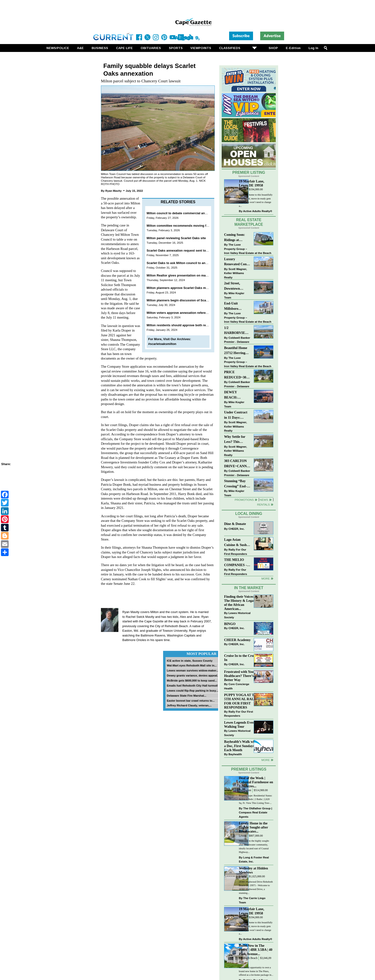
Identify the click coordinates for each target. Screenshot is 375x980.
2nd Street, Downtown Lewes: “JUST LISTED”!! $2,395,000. (235, 286)
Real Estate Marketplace (249, 222)
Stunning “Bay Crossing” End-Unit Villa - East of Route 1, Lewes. (236, 484)
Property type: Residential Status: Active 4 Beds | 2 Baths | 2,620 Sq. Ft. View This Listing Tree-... (256, 799)
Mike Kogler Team (234, 295)
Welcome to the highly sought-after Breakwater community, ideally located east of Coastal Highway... (254, 846)
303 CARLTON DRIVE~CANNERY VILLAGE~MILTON (237, 464)
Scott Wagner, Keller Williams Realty (236, 273)
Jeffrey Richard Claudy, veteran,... (189, 705)
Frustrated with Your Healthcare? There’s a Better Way (240, 676)
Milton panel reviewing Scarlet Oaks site (176, 238)
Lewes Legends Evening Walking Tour (242, 724)
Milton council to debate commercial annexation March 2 (188, 213)
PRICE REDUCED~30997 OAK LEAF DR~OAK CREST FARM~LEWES (237, 375)
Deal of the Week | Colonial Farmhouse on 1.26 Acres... (256, 782)
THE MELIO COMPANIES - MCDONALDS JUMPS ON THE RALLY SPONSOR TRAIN (237, 563)
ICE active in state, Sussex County (190, 661)
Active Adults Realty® (258, 211)
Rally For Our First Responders (236, 552)
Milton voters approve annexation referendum (180, 313)
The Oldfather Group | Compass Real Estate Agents (256, 812)
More (266, 578)
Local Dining (249, 514)
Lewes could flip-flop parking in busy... (192, 690)
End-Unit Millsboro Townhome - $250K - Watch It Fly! (237, 306)
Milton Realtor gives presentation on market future (184, 275)
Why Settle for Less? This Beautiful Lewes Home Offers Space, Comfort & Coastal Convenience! (237, 440)
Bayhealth (235, 754)
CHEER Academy (237, 640)
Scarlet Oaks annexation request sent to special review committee (195, 251)
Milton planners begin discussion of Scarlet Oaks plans (187, 300)
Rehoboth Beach (248, 958)
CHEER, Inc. (237, 529)
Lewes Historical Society (237, 615)
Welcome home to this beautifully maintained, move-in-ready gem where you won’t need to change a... (256, 200)
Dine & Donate (235, 524)
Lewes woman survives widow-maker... (193, 670)
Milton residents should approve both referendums (184, 325)
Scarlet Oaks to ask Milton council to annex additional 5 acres (192, 263)
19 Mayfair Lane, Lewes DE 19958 (252, 183)
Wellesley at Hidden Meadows (254, 870)
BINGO (230, 624)
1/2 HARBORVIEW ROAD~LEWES (236, 331)
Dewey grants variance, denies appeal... (193, 675)
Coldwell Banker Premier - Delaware (237, 340)
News (264, 500)
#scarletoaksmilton (162, 344)
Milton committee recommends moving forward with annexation (194, 226)
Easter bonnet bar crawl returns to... (191, 701)
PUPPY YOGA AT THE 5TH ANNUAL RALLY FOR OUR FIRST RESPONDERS (242, 701)
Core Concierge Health (237, 686)
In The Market (249, 588)
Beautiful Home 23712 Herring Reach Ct (236, 351)
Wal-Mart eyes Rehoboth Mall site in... (192, 665)
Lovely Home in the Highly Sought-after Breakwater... (254, 827)
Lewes (243, 189)
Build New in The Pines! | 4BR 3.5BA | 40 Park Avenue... (256, 950)
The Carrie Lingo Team (252, 900)
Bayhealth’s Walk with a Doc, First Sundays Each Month (241, 746)
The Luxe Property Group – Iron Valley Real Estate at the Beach (248, 249)
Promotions (244, 500)
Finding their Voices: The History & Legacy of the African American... (240, 603)
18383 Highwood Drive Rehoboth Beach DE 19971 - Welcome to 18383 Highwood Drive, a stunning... (256, 887)
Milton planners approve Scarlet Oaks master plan (184, 288)
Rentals (263, 504)
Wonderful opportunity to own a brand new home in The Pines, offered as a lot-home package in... (256, 971)
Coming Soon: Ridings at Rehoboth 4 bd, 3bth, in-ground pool (236, 238)
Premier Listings (249, 769)
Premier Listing (249, 172)
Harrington (245, 790)
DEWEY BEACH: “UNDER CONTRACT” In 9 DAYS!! (237, 395)
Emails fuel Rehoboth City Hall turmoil (192, 685)
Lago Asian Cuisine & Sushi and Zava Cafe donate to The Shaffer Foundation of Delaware (236, 543)
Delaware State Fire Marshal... (186, 696)
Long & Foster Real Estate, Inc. (254, 859)
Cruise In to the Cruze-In (241, 658)
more (266, 760)
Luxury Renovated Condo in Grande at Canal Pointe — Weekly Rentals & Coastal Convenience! (237, 262)
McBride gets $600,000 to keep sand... (192, 680)
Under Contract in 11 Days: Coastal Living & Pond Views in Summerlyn (237, 415)
